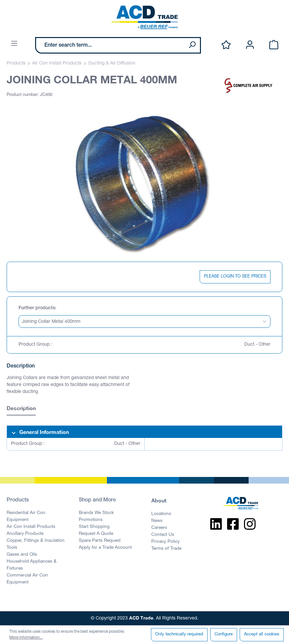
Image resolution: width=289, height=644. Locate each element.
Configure (224, 635)
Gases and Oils (22, 555)
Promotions (91, 520)
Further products (37, 308)
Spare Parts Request (100, 541)
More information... (26, 638)
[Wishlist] (226, 45)
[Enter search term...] (110, 45)
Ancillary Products (25, 534)
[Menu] (14, 44)
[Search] (192, 45)
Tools (12, 548)
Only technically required (179, 635)
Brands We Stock (96, 513)
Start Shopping (94, 527)
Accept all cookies (262, 635)
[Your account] (250, 45)
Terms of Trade (166, 549)
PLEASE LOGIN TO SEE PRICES (235, 277)
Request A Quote (96, 534)
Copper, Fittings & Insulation (36, 541)
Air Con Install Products (31, 527)
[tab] (21, 409)
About (159, 500)
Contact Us (163, 535)
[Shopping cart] (274, 45)
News (157, 521)
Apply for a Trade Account (105, 548)
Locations (161, 514)
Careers (159, 528)
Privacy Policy (166, 542)
